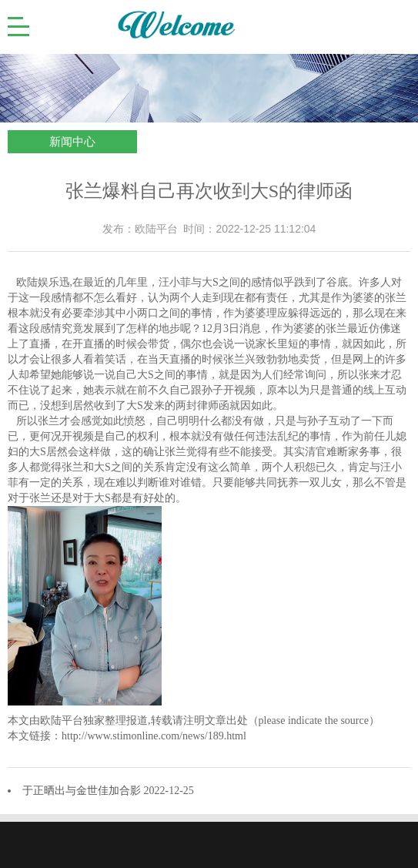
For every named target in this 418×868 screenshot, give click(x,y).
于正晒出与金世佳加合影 (83, 791)
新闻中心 (72, 142)
